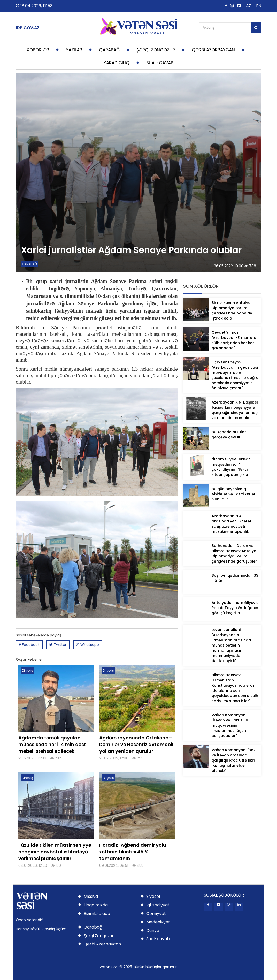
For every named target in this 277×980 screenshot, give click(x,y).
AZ (249, 6)
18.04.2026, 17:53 (34, 6)
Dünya (153, 930)
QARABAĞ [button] (109, 50)
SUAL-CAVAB (160, 63)
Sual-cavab (158, 939)
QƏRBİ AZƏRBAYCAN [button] (213, 50)
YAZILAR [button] (74, 50)
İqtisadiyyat (158, 905)
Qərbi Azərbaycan (102, 944)
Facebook (29, 645)
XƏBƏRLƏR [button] (38, 50)
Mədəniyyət (158, 922)
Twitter (58, 645)
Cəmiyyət (156, 913)
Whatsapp (88, 645)
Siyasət (153, 896)
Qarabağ (93, 927)
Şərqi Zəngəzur (99, 936)
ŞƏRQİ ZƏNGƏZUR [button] (156, 50)
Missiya (91, 896)
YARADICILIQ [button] (117, 63)
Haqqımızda (96, 905)
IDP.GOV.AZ (28, 28)
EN (259, 6)
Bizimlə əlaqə (97, 913)
